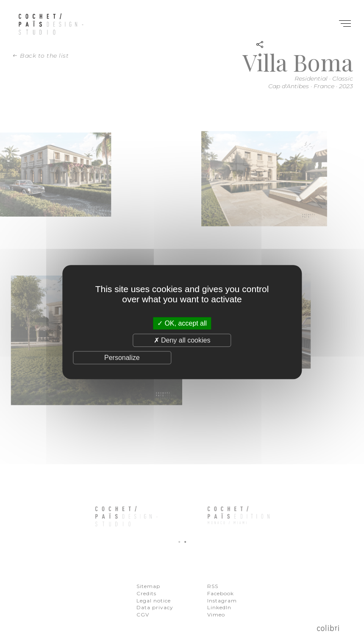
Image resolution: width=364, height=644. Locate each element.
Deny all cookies (182, 340)
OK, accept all (182, 323)
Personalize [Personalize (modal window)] (122, 358)
